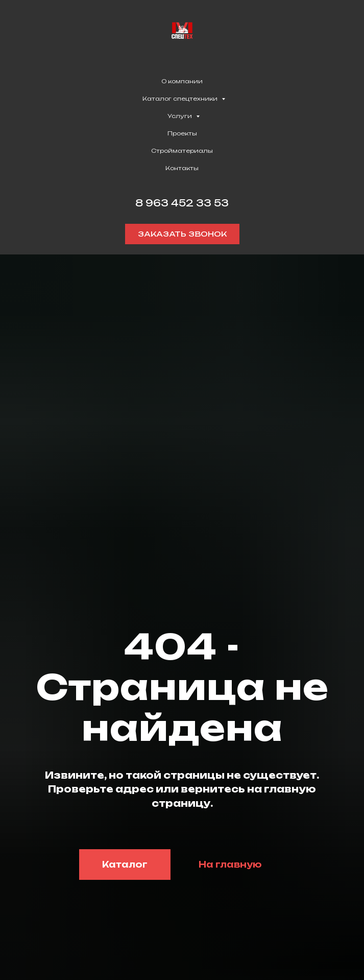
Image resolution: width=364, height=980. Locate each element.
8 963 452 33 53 (182, 203)
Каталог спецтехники (181, 99)
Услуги (180, 116)
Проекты (182, 133)
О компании (182, 81)
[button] (182, 234)
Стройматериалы (182, 151)
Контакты (182, 168)
